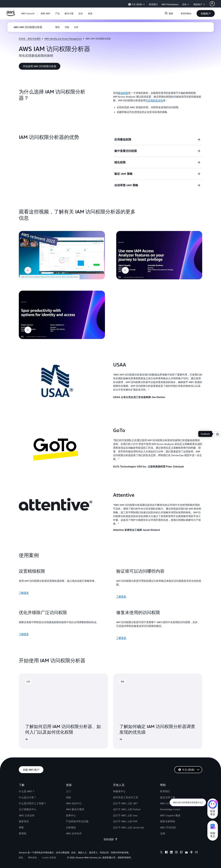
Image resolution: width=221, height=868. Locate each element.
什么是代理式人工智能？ (33, 803)
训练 (68, 797)
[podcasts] (191, 853)
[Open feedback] (218, 434)
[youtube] (186, 853)
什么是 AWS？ (27, 791)
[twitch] (181, 853)
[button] (45, 13)
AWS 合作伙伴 (74, 833)
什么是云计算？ (28, 797)
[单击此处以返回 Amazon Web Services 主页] (11, 15)
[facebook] (166, 853)
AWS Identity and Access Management (63, 39)
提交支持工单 (168, 797)
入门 (68, 791)
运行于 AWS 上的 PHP (125, 821)
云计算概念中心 (28, 809)
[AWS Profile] (212, 4)
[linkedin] (171, 853)
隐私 (21, 857)
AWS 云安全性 (27, 815)
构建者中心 (119, 791)
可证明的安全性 (154, 100)
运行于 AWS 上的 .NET (125, 803)
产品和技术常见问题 (77, 821)
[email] (196, 853)
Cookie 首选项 (49, 857)
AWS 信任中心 (74, 803)
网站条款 (33, 857)
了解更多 (24, 593)
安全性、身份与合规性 (30, 39)
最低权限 (123, 93)
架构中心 (71, 815)
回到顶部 (111, 839)
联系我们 (165, 791)
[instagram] (176, 853)
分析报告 (71, 827)
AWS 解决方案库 (75, 809)
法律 (163, 833)
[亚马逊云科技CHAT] (213, 805)
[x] (161, 853)
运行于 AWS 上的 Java (125, 815)
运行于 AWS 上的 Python (127, 809)
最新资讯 (24, 821)
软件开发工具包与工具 (126, 797)
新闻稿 (23, 833)
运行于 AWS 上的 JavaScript (129, 827)
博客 (21, 827)
